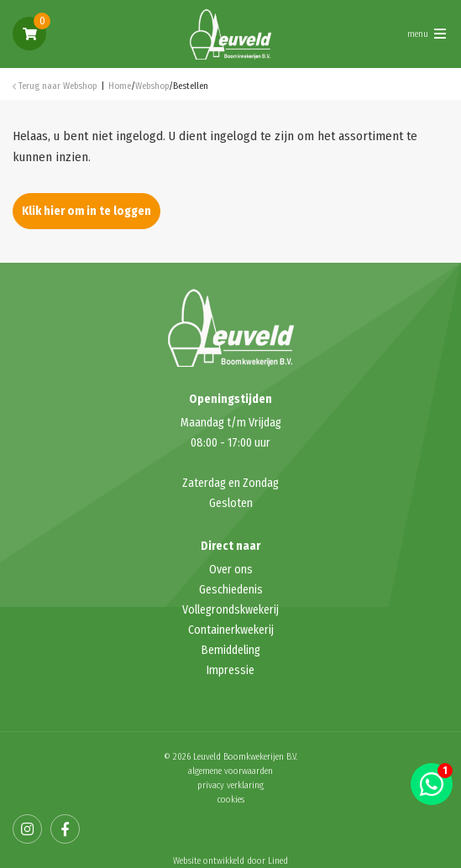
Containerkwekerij (231, 630)
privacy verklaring (230, 785)
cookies (231, 800)
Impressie (230, 670)
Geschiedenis (231, 590)
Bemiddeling (231, 650)
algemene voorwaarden (230, 771)
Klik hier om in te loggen (86, 211)
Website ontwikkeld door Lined (230, 861)
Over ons (231, 570)
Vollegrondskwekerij (230, 610)
